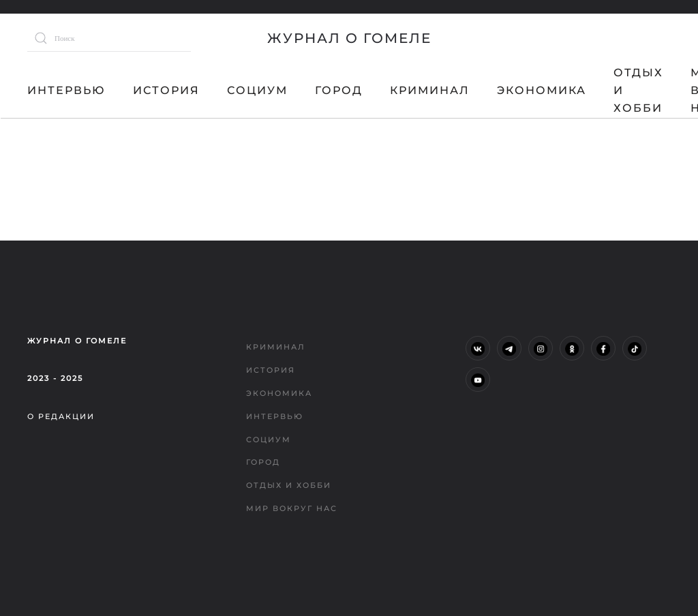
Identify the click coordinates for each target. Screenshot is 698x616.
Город (339, 90)
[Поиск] (109, 38)
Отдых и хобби (638, 90)
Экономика (542, 90)
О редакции (61, 416)
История (166, 90)
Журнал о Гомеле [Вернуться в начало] (349, 38)
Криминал (430, 90)
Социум (257, 90)
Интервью (66, 90)
